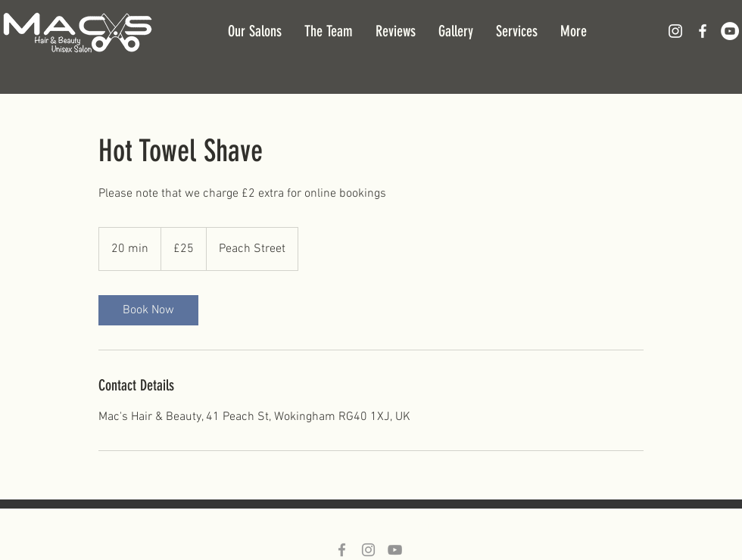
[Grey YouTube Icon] (395, 550)
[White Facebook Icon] (703, 31)
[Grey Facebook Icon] (342, 550)
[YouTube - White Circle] (730, 31)
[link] (148, 310)
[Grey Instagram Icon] (368, 550)
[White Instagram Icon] (675, 31)
